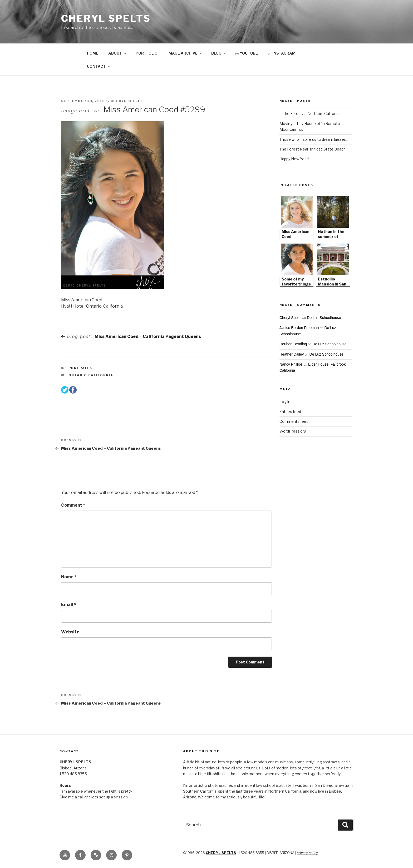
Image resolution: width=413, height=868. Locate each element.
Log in (285, 402)
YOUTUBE (247, 53)
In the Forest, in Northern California (310, 113)
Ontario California (91, 375)
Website (70, 632)
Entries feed (290, 412)
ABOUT (118, 53)
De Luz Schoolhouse (324, 318)
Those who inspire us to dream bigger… (314, 139)
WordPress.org (293, 431)
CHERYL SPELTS (221, 853)
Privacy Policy (307, 853)
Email (69, 605)
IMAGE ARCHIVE (185, 53)
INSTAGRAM (282, 53)
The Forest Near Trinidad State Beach (313, 149)
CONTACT (99, 66)
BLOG (219, 53)
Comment (73, 505)
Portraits (80, 368)
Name (69, 577)
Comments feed (294, 421)
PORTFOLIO (147, 53)
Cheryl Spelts (106, 18)
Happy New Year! (294, 159)
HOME (93, 53)
